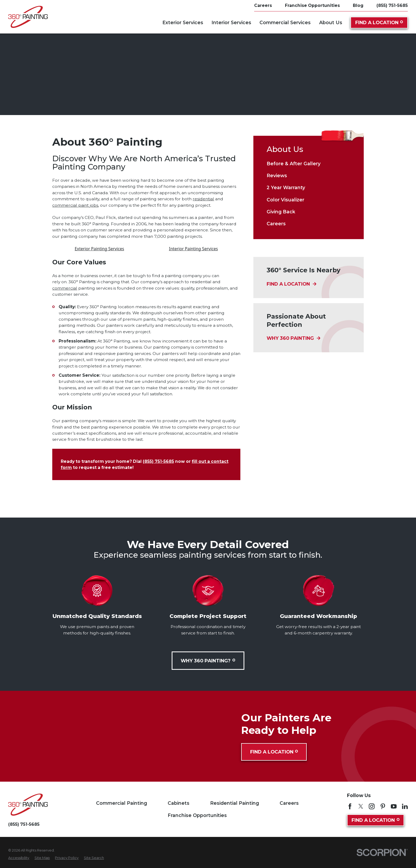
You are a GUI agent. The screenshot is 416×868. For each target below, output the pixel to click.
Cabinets (179, 803)
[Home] (28, 17)
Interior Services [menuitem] (231, 22)
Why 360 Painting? (208, 661)
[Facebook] (350, 806)
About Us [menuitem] (331, 22)
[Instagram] (372, 806)
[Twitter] (361, 806)
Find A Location (379, 22)
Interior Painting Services (193, 249)
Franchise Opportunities (197, 815)
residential (203, 199)
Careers (289, 803)
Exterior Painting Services (99, 249)
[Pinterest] (383, 806)
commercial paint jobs (75, 205)
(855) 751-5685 (392, 6)
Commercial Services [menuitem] (285, 22)
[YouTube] (394, 806)
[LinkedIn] (405, 806)
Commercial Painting (122, 803)
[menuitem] (309, 164)
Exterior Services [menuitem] (183, 22)
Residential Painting (235, 803)
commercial (65, 288)
